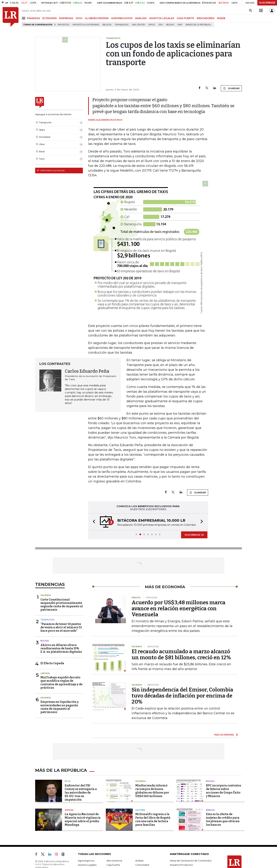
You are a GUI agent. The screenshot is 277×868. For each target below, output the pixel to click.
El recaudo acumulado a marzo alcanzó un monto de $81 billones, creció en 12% (181, 654)
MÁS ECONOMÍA (224, 735)
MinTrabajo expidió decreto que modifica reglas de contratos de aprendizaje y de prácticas (61, 683)
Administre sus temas (51, 170)
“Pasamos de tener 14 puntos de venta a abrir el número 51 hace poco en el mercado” (61, 627)
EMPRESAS (66, 18)
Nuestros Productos (181, 865)
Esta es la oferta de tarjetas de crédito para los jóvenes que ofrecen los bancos (223, 819)
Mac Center (138, 25)
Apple (152, 25)
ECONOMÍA (50, 18)
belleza (107, 25)
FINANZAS (33, 18)
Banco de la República (198, 25)
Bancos (210, 810)
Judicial (69, 810)
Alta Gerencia (114, 861)
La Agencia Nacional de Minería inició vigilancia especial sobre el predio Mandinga (83, 819)
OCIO (79, 18)
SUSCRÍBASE (267, 3)
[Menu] (24, 18)
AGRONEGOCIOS (122, 18)
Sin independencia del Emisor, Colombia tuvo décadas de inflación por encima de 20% (182, 696)
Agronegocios (86, 861)
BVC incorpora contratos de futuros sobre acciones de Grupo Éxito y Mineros (224, 791)
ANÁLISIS (141, 18)
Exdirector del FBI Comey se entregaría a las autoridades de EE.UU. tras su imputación (81, 793)
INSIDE (221, 18)
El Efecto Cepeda (52, 663)
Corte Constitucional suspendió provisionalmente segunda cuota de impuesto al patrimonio (62, 605)
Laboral (45, 673)
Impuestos (63, 25)
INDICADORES (206, 18)
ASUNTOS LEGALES (162, 18)
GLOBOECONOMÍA (97, 18)
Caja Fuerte (113, 865)
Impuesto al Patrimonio (86, 25)
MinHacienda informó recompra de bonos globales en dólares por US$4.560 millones (152, 791)
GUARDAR (231, 88)
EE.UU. (68, 781)
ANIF (180, 25)
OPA (161, 25)
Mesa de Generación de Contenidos (191, 861)
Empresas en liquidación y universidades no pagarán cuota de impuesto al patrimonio (60, 707)
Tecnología (47, 620)
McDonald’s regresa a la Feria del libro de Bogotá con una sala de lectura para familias (153, 819)
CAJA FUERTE (185, 18)
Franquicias (122, 25)
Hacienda (46, 595)
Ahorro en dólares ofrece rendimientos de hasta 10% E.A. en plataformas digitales (61, 648)
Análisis (139, 861)
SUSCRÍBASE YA (194, 535)
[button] (93, 522)
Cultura (140, 810)
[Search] (250, 11)
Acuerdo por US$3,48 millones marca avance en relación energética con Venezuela (179, 609)
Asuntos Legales (87, 865)
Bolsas (170, 25)
